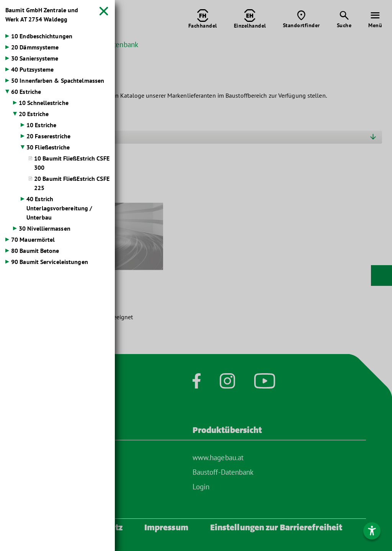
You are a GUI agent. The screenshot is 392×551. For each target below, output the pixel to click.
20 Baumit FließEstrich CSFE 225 (72, 183)
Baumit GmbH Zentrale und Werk (42, 15)
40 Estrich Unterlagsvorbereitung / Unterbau (59, 208)
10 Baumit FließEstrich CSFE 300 (72, 163)
